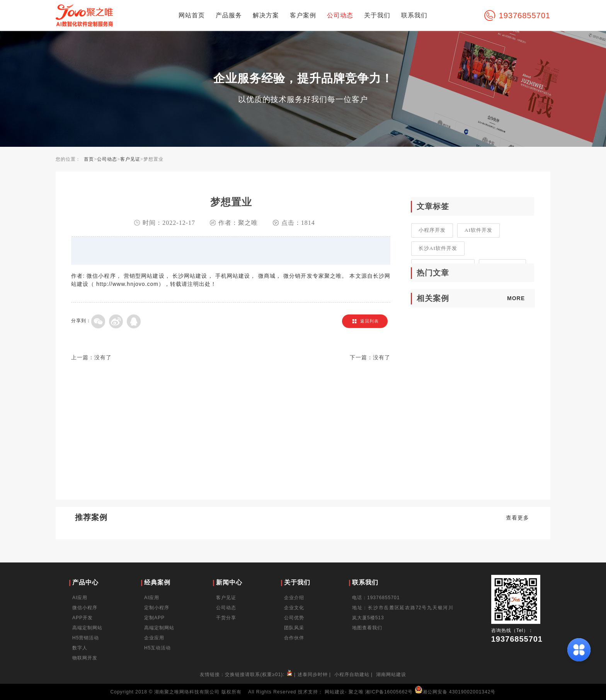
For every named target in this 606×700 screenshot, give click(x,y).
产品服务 (229, 15)
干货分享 (226, 618)
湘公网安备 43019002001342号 (455, 692)
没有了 (103, 358)
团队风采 (294, 628)
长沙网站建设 (190, 276)
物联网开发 (85, 658)
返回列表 (369, 321)
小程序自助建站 (352, 675)
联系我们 (414, 15)
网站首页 (192, 15)
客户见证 (130, 159)
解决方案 (266, 15)
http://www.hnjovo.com (127, 284)
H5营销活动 (86, 638)
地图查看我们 (367, 628)
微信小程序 (101, 276)
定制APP (154, 618)
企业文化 (294, 608)
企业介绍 (294, 598)
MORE (516, 298)
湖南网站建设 (391, 675)
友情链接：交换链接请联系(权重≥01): (247, 675)
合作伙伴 (294, 638)
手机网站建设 (233, 276)
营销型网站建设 (144, 276)
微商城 (267, 276)
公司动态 (340, 15)
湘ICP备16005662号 (389, 692)
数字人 (80, 648)
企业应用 (154, 638)
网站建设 (335, 692)
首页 (89, 159)
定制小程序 (157, 608)
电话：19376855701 (376, 598)
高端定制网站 (87, 628)
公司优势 (294, 618)
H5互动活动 (157, 648)
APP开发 (83, 618)
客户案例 (303, 15)
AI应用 (80, 598)
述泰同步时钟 (313, 675)
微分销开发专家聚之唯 (312, 276)
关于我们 (377, 15)
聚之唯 (356, 692)
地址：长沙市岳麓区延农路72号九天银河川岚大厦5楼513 (403, 613)
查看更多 (517, 518)
